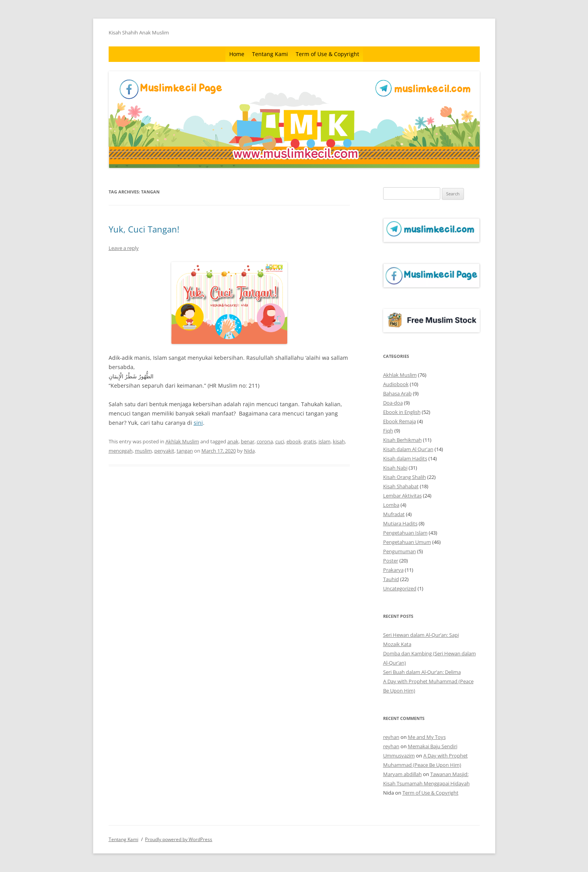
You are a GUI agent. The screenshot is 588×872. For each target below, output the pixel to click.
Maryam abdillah (402, 774)
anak (233, 441)
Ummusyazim (399, 756)
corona (265, 441)
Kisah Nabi (395, 468)
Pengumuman (400, 551)
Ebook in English (402, 412)
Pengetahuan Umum (407, 542)
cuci (280, 441)
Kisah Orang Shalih (405, 477)
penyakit (164, 451)
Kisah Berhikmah (402, 440)
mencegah (121, 451)
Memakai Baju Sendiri (433, 746)
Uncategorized (400, 588)
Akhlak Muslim (182, 441)
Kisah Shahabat (401, 486)
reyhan (391, 737)
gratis (310, 441)
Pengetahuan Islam (405, 533)
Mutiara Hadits (400, 523)
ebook (294, 441)
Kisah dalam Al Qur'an (408, 449)
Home (237, 54)
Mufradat (394, 514)
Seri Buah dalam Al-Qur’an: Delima (422, 672)
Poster (391, 561)
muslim (143, 451)
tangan (185, 451)
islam (325, 441)
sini (198, 423)
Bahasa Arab (397, 393)
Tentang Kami (270, 54)
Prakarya (393, 570)
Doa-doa (393, 403)
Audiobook (396, 384)
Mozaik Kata (397, 644)
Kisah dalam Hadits (405, 458)
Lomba (391, 505)
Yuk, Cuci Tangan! (144, 229)
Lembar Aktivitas (402, 496)
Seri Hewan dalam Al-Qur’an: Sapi (421, 635)
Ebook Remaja (400, 421)
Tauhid (391, 579)
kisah (339, 441)
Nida (249, 451)
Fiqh (388, 431)
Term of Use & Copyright (327, 54)
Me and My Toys (427, 737)
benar (248, 441)
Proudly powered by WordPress (179, 839)
